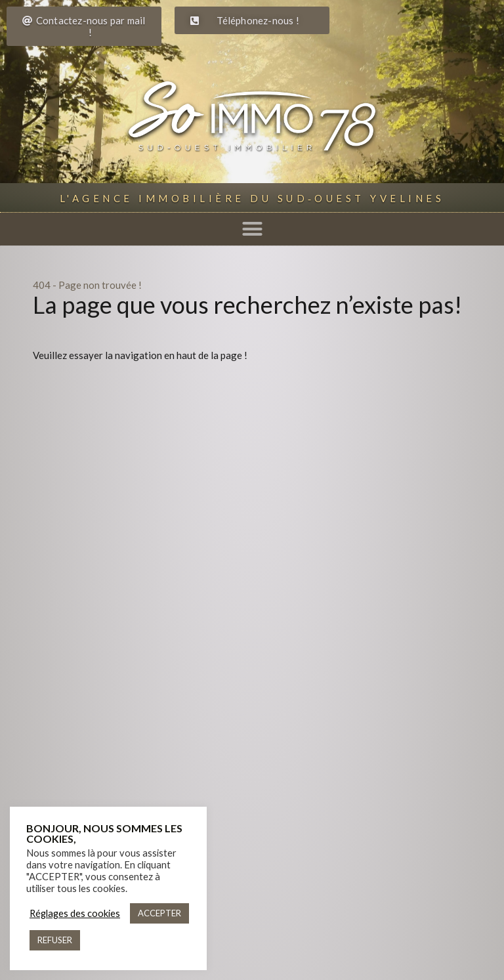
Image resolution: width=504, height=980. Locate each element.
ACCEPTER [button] (159, 913)
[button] (252, 229)
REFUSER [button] (55, 940)
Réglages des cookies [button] (75, 913)
